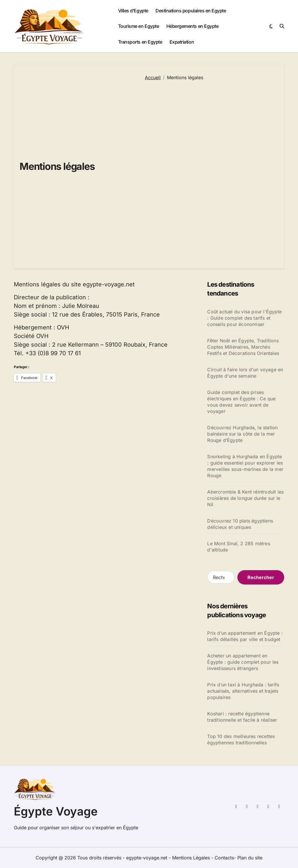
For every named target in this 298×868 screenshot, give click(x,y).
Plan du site (250, 858)
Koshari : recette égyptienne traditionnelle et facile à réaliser (242, 717)
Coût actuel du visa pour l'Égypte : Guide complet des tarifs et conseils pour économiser (244, 318)
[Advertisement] (210, 171)
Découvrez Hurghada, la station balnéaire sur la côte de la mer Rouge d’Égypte (242, 434)
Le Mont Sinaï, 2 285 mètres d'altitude (239, 547)
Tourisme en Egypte (139, 26)
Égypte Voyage (56, 811)
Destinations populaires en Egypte (191, 11)
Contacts (224, 858)
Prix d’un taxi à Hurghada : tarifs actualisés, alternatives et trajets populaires (243, 691)
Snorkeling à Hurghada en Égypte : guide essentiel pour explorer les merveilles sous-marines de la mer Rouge (245, 466)
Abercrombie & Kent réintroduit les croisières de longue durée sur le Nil (245, 498)
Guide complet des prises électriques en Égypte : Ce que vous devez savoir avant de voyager (241, 402)
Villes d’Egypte (133, 11)
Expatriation (182, 42)
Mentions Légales (192, 858)
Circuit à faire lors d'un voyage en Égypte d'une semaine (245, 373)
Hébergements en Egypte (192, 26)
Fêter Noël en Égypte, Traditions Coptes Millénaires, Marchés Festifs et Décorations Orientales (243, 347)
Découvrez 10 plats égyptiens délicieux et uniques (240, 524)
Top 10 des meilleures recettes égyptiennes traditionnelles (241, 739)
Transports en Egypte (140, 42)
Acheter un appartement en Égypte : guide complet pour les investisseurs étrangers (243, 662)
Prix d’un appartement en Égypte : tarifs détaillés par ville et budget (245, 636)
